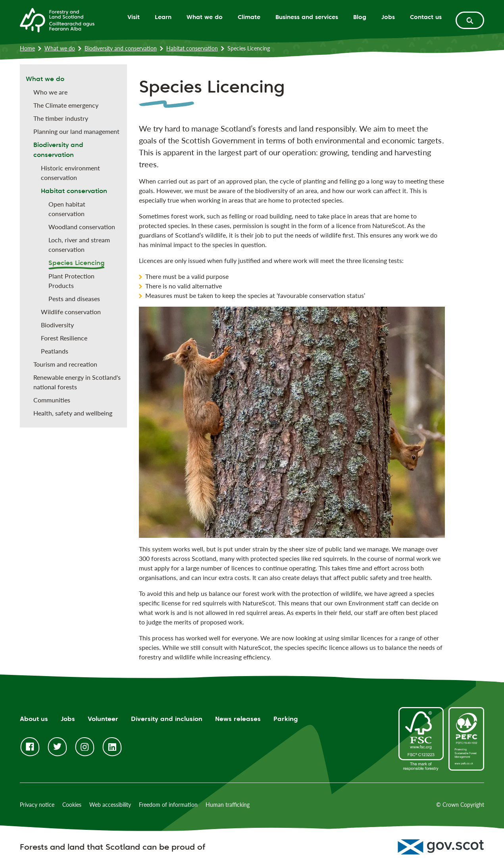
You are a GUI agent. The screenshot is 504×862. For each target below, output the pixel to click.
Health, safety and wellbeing (73, 413)
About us (34, 719)
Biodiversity (57, 325)
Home (27, 48)
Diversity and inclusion (167, 719)
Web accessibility (110, 805)
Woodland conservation (82, 227)
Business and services (307, 17)
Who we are (50, 92)
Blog (360, 17)
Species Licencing (77, 263)
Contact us (426, 17)
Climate (249, 17)
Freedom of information (168, 805)
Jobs (388, 17)
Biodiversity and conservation (121, 48)
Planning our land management (76, 131)
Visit (134, 17)
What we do (205, 17)
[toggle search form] (470, 20)
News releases (238, 719)
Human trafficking (228, 805)
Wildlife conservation (71, 312)
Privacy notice (37, 805)
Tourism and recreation (65, 364)
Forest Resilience (64, 338)
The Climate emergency (66, 105)
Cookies (72, 805)
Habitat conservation (192, 48)
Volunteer (103, 719)
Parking (286, 719)
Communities (52, 400)
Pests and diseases (74, 299)
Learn (163, 17)
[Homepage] (57, 19)
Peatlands (55, 351)
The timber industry (61, 118)
